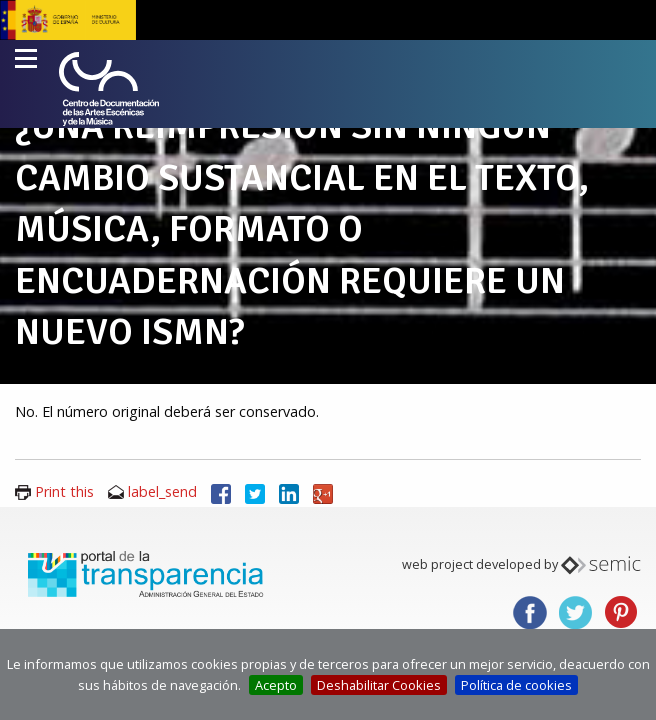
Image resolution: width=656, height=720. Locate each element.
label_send (162, 491)
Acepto (276, 685)
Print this (64, 491)
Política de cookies (516, 685)
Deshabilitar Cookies (379, 685)
